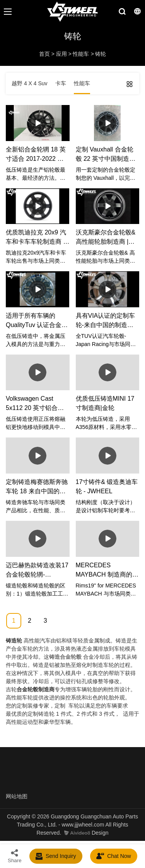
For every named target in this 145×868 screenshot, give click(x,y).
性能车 (81, 54)
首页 (44, 54)
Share (15, 856)
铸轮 (101, 54)
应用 (61, 54)
